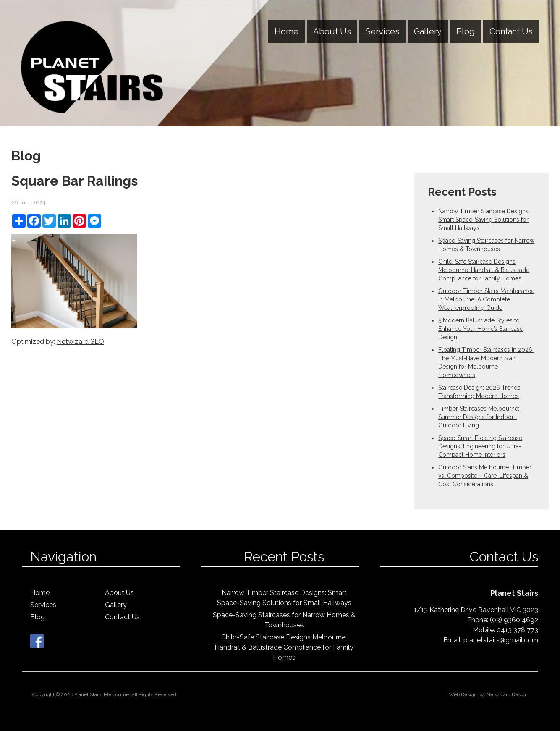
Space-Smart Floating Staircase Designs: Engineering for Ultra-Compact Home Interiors (480, 446)
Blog (466, 31)
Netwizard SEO (80, 342)
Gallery (428, 31)
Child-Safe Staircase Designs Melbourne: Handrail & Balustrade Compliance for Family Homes (484, 270)
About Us (332, 31)
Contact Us (511, 31)
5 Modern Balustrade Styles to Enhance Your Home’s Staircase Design (481, 329)
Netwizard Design (507, 694)
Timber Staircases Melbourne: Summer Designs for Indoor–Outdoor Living (479, 417)
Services (382, 31)
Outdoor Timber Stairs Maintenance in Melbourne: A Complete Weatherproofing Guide (486, 299)
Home (287, 31)
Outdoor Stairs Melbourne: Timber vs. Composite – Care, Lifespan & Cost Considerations (485, 476)
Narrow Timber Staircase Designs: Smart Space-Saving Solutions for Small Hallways (484, 220)
